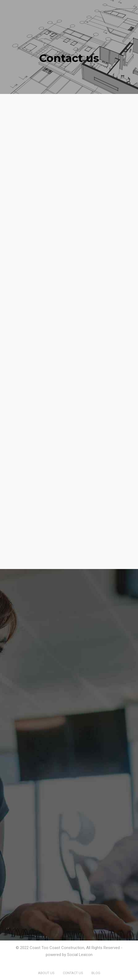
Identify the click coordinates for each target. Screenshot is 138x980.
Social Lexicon (80, 955)
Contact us (73, 973)
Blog (96, 973)
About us (46, 973)
